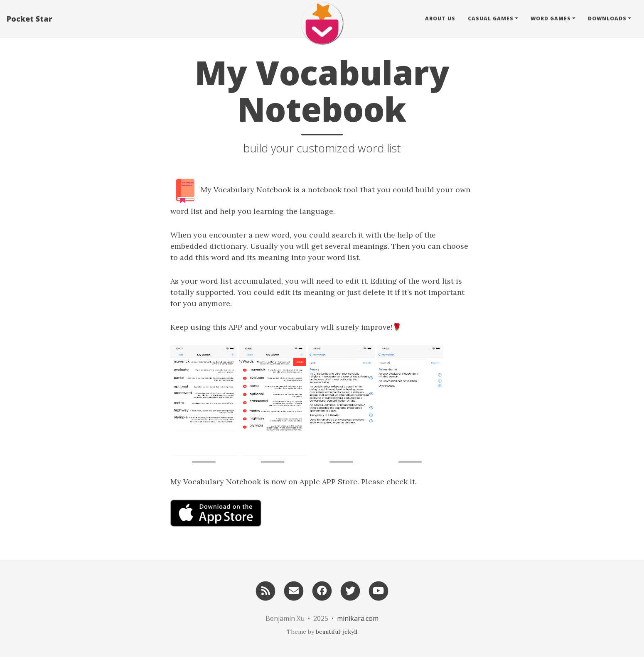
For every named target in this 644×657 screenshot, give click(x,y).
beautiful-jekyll (337, 632)
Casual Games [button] (491, 18)
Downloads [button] (607, 18)
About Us (440, 18)
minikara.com (358, 618)
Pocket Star (29, 19)
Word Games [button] (551, 18)
